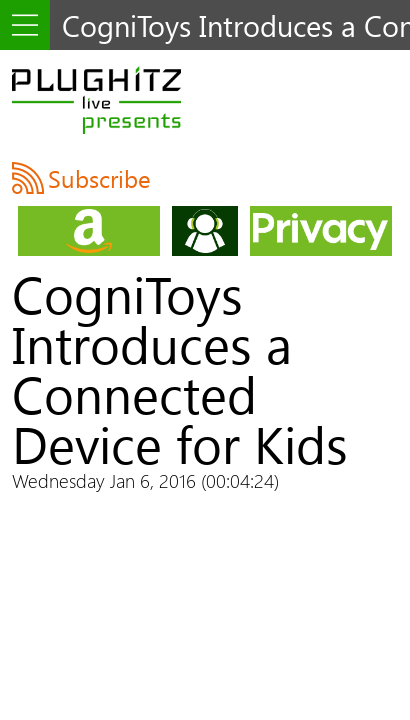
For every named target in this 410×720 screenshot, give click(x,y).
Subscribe (99, 178)
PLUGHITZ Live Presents (96, 100)
